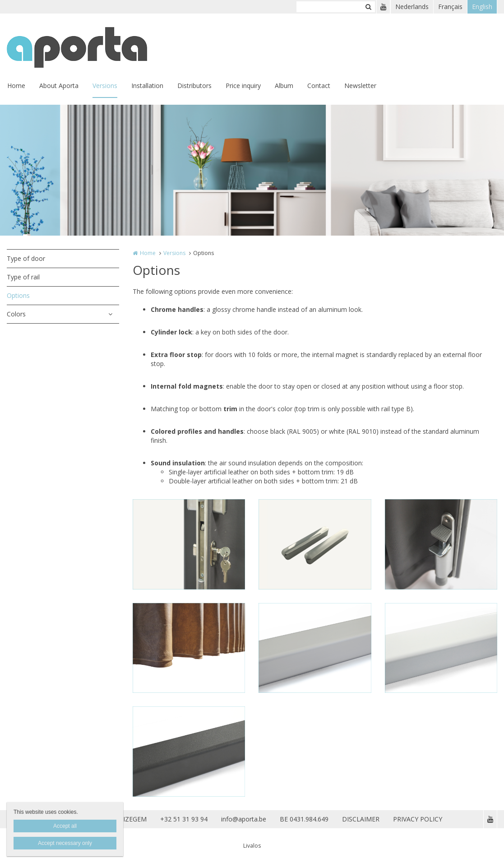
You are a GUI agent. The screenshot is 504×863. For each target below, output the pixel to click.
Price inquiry (243, 86)
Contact (319, 86)
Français (450, 7)
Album (284, 86)
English (482, 7)
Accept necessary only (65, 843)
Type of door (26, 258)
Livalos (252, 846)
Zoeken (368, 7)
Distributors (194, 86)
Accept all (65, 826)
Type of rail (23, 277)
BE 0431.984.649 (304, 819)
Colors (16, 314)
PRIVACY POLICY (418, 819)
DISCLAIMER (361, 819)
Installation (147, 86)
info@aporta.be (244, 819)
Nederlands (412, 7)
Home (16, 86)
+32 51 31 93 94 (184, 819)
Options (18, 295)
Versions (105, 86)
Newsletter (360, 86)
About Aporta (59, 86)
